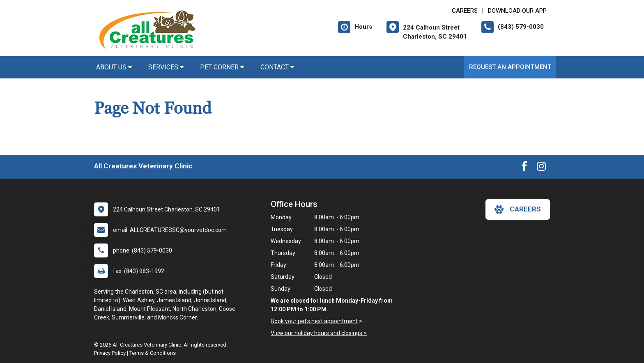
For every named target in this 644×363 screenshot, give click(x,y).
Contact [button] (277, 67)
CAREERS (465, 11)
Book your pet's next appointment (314, 321)
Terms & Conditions (153, 353)
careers (518, 209)
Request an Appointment (510, 67)
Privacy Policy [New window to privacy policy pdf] (110, 353)
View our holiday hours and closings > (319, 333)
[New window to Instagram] (541, 168)
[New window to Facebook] (524, 168)
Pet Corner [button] (222, 67)
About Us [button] (114, 67)
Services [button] (166, 67)
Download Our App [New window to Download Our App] (517, 11)
